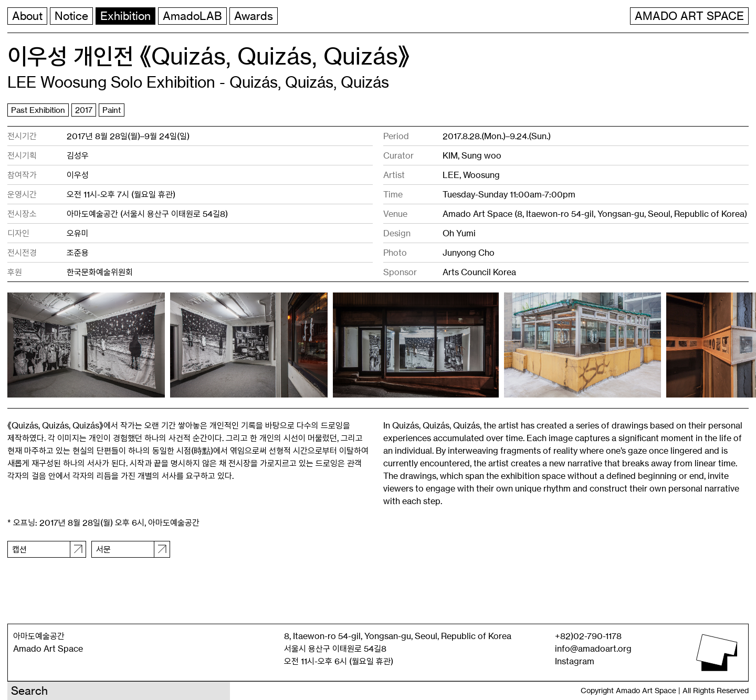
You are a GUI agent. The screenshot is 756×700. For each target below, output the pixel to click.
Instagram (575, 661)
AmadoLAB (192, 16)
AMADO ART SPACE (689, 16)
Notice (71, 16)
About (27, 16)
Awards (254, 16)
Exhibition (125, 16)
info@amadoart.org (593, 649)
